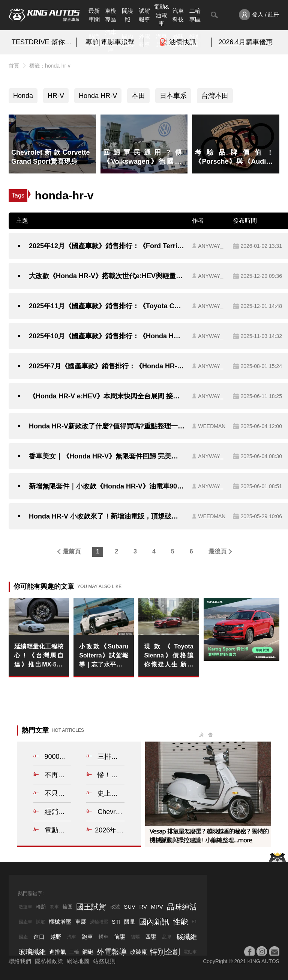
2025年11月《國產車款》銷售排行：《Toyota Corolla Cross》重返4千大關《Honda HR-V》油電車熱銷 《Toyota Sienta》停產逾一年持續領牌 (107, 306)
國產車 (25, 922)
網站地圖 (78, 961)
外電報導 (144, 41)
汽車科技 (178, 15)
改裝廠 (139, 952)
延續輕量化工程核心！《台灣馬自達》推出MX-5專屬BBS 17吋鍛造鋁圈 (39, 656)
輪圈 (67, 907)
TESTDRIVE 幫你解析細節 (42, 42)
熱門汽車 (94, 41)
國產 (23, 937)
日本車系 (173, 96)
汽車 (72, 937)
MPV (157, 907)
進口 (39, 937)
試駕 (40, 922)
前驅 (120, 937)
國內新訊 (127, 41)
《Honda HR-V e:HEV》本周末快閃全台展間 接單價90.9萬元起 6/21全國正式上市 (107, 396)
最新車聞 (94, 15)
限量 (130, 922)
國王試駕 (91, 907)
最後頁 (217, 551)
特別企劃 (195, 41)
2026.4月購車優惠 (245, 42)
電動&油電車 (161, 15)
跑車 (87, 937)
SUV (130, 907)
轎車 (103, 937)
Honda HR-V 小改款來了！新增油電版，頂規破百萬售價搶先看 (107, 516)
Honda (23, 96)
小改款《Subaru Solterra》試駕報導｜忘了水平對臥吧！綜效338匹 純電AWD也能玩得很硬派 (104, 656)
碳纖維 (187, 937)
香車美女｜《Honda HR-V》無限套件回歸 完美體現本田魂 (107, 456)
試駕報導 (144, 15)
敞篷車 (25, 907)
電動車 (190, 952)
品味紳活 (178, 41)
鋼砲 (88, 952)
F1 (194, 922)
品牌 (166, 937)
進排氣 (58, 952)
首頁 (14, 66)
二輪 (74, 952)
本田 (138, 96)
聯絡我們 (20, 961)
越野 (56, 937)
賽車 (54, 907)
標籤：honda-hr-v (50, 66)
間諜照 (127, 15)
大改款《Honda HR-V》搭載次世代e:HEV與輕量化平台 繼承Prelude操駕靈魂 (107, 276)
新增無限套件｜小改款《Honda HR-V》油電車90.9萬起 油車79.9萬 (107, 486)
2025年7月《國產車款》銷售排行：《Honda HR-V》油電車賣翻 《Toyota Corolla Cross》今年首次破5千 (107, 366)
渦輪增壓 (99, 922)
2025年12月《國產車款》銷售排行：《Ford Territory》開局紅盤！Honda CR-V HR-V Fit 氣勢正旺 (107, 246)
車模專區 (111, 15)
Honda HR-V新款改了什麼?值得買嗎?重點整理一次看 (107, 426)
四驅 (151, 937)
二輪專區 (195, 15)
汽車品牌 (161, 41)
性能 (180, 922)
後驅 (135, 937)
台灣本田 (215, 96)
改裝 (115, 907)
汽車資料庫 (111, 41)
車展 (81, 922)
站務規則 (104, 961)
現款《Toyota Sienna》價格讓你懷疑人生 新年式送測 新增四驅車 (169, 656)
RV (143, 907)
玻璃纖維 (32, 952)
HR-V (56, 96)
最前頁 (72, 551)
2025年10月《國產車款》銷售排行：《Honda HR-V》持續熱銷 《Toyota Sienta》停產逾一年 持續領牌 (107, 336)
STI (116, 922)
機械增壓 (60, 922)
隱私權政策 (49, 961)
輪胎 (41, 907)
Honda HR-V (98, 96)
